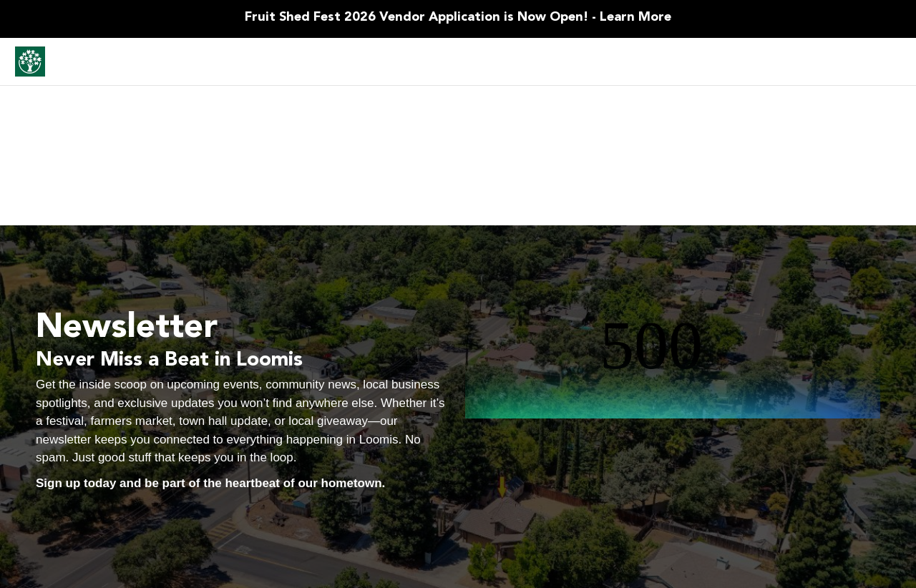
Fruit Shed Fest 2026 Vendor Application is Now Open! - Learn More (458, 17)
